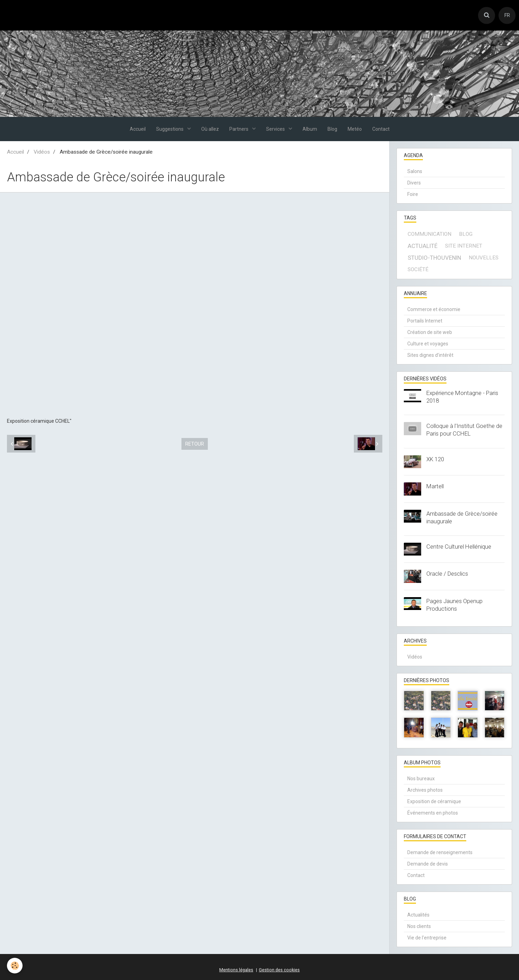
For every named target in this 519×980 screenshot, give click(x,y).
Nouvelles (484, 258)
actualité (423, 246)
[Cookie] (15, 966)
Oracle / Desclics (447, 574)
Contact (381, 129)
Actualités (418, 915)
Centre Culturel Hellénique (459, 547)
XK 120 (435, 459)
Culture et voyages (428, 344)
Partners (239, 129)
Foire (413, 194)
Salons (415, 171)
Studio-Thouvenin (434, 258)
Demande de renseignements (440, 852)
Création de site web (430, 332)
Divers (414, 183)
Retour (195, 444)
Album (310, 129)
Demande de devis (428, 864)
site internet (464, 246)
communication (429, 234)
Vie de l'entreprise (427, 938)
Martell (435, 486)
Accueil (138, 129)
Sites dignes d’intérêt (430, 355)
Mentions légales (236, 970)
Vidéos (42, 152)
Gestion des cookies (279, 970)
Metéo (355, 129)
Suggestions (170, 129)
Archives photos (425, 790)
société (418, 269)
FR (507, 15)
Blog (332, 129)
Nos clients (419, 926)
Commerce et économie (434, 309)
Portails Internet (425, 321)
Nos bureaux (421, 779)
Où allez (210, 129)
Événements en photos (433, 813)
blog (466, 234)
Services (276, 129)
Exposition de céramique (434, 801)
